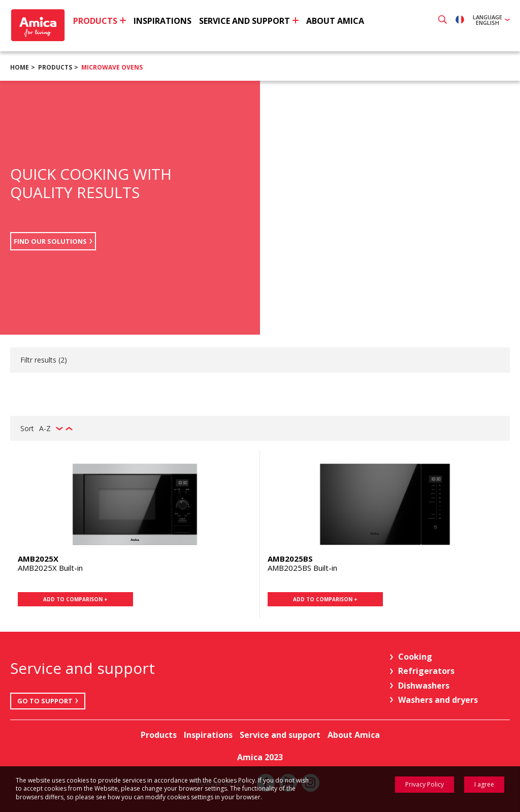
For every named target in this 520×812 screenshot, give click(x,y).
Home (20, 67)
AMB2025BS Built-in (302, 568)
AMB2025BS (290, 559)
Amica (39, 26)
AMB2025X (38, 559)
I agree (484, 784)
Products (55, 67)
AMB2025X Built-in (50, 568)
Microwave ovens (112, 67)
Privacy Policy (425, 784)
